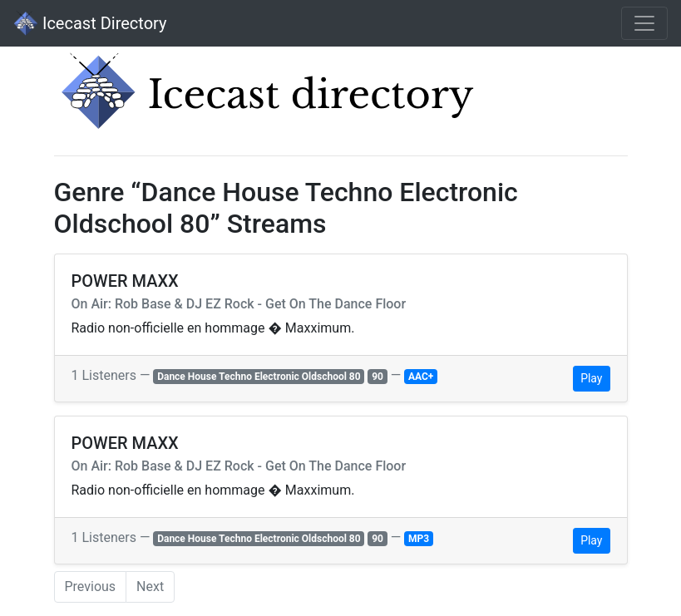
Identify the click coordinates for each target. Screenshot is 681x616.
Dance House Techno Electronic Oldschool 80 (259, 377)
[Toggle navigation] (644, 23)
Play (591, 378)
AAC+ (421, 377)
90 (378, 377)
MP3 (419, 539)
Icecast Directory (90, 23)
